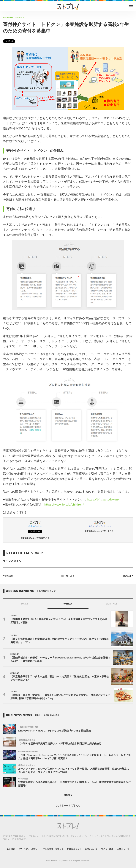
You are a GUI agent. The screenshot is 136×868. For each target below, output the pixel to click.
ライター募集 (107, 849)
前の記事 (8, 576)
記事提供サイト (74, 849)
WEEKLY (68, 604)
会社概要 (11, 849)
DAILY (25, 604)
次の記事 (128, 576)
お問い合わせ (91, 849)
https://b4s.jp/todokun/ (103, 499)
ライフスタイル (12, 561)
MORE (68, 795)
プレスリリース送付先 (53, 849)
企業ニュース (123, 849)
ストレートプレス (68, 805)
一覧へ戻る (68, 576)
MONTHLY (111, 604)
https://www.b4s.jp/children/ (64, 504)
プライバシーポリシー (29, 849)
